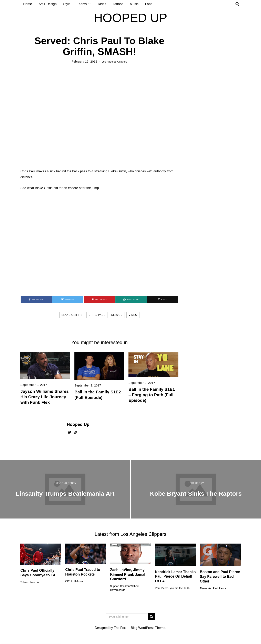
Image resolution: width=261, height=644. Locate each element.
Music (134, 4)
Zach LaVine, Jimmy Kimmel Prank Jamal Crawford (128, 575)
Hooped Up (78, 424)
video (133, 315)
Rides (102, 4)
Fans (149, 4)
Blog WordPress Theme (148, 628)
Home (28, 4)
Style (67, 4)
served (117, 315)
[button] (152, 617)
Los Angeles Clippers (114, 62)
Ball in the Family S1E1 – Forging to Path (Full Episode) (152, 395)
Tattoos (118, 4)
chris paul (97, 315)
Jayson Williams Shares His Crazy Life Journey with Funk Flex (45, 397)
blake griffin (72, 315)
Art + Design (48, 4)
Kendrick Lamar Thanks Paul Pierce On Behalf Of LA (175, 577)
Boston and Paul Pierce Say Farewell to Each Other (220, 577)
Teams (82, 4)
